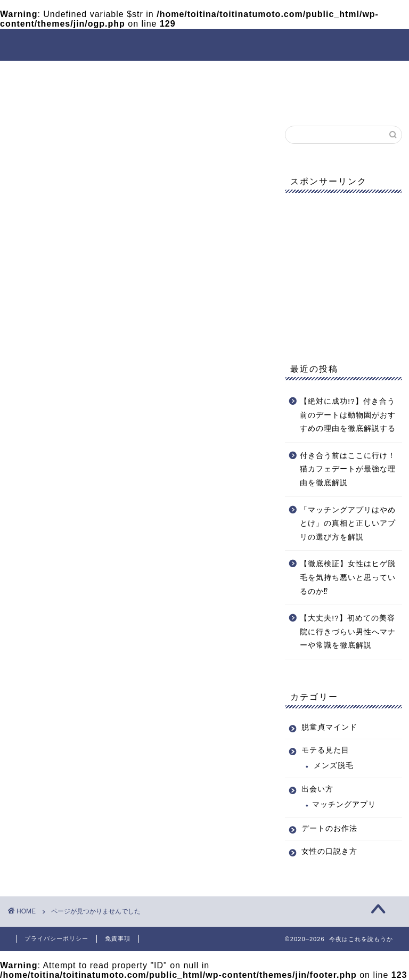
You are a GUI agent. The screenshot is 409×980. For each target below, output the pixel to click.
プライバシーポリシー (56, 938)
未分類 (56, 643)
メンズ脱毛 (334, 766)
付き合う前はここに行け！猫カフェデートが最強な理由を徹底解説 (348, 469)
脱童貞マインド (55, 73)
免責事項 (118, 938)
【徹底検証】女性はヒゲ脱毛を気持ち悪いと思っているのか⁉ (348, 577)
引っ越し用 (65, 629)
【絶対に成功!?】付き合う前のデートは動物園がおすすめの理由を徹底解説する (348, 415)
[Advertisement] (343, 270)
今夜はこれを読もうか (205, 44)
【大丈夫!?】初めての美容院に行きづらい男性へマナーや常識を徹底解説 (348, 632)
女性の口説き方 (55, 98)
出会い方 (210, 73)
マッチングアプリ (344, 805)
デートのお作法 (285, 73)
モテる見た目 (139, 73)
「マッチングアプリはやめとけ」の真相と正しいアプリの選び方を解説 (348, 524)
